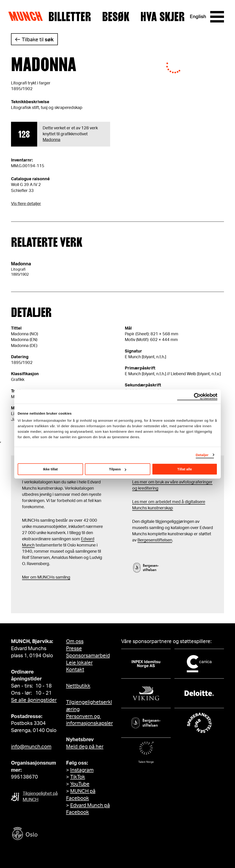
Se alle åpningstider (34, 700)
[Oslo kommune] (45, 834)
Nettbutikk (78, 686)
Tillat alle (185, 469)
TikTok (78, 777)
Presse (74, 649)
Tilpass (118, 469)
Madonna (52, 140)
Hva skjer (163, 17)
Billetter (70, 17)
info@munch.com (31, 747)
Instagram (82, 770)
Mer (26, 577)
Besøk (116, 17)
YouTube (80, 784)
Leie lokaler (79, 663)
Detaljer (202, 455)
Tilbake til (38, 40)
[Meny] (217, 17)
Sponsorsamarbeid (88, 656)
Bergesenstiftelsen (155, 540)
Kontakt (75, 670)
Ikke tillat (50, 469)
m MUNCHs (44, 577)
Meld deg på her (85, 747)
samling (62, 577)
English (198, 17)
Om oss (75, 641)
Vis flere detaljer (26, 204)
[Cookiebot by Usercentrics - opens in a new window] (197, 397)
